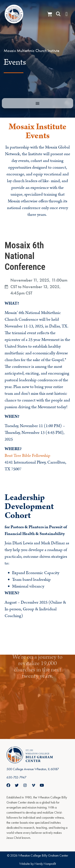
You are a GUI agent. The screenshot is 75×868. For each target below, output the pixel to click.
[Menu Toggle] (67, 14)
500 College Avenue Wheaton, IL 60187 (33, 769)
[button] (58, 14)
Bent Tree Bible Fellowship (27, 456)
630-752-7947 (16, 777)
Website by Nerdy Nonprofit (38, 864)
